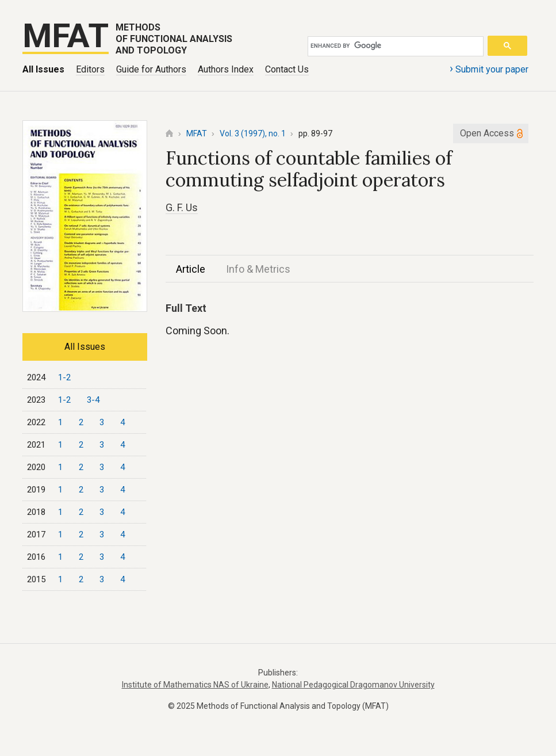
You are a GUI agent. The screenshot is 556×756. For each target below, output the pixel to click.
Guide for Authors (151, 69)
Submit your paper (489, 68)
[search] (394, 46)
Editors (90, 69)
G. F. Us (182, 207)
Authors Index (226, 69)
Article (191, 269)
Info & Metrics (258, 269)
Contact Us (287, 69)
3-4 (93, 400)
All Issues (43, 69)
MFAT (197, 133)
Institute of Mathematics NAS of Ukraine (195, 685)
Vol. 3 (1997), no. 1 (253, 133)
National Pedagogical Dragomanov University (353, 685)
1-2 (64, 377)
